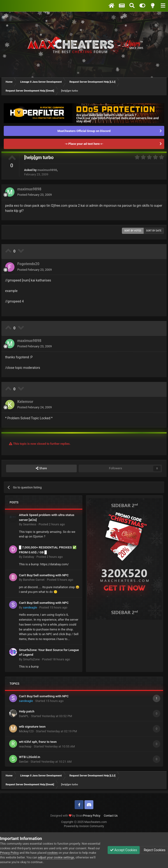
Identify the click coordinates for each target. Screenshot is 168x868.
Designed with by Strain (67, 816)
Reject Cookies (154, 850)
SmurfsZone (31, 659)
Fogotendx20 (28, 264)
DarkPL (24, 716)
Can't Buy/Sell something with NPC (44, 575)
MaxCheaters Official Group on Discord (84, 131)
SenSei (24, 762)
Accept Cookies (124, 850)
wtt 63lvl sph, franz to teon (38, 742)
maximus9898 (47, 170)
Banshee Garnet (34, 580)
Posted (35, 195)
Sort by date (154, 231)
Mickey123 (26, 731)
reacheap (25, 746)
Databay (28, 557)
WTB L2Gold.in (30, 757)
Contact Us (111, 816)
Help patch (27, 711)
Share (41, 468)
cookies (53, 853)
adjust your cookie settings (56, 857)
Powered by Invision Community (84, 826)
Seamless (30, 524)
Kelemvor (25, 402)
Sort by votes (133, 231)
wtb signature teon (32, 726)
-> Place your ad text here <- (84, 144)
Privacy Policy (92, 816)
